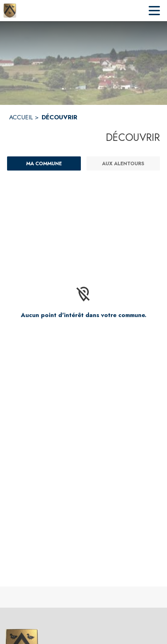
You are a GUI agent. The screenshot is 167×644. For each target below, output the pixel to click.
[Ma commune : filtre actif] (44, 163)
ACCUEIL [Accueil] (21, 117)
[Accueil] (10, 11)
